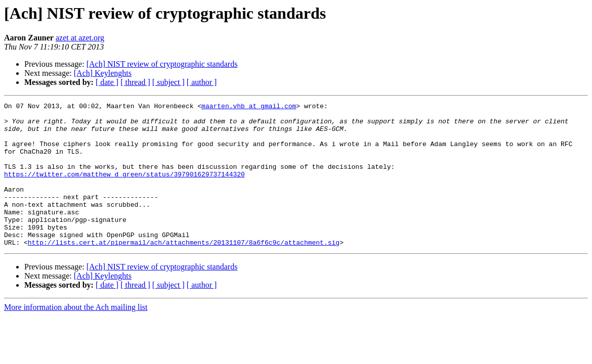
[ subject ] (168, 82)
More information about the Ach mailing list (76, 336)
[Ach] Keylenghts (103, 73)
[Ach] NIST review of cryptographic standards (162, 64)
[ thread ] (135, 82)
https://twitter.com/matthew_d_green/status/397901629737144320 (124, 189)
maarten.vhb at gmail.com (249, 107)
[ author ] (202, 82)
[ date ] (107, 82)
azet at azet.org (80, 38)
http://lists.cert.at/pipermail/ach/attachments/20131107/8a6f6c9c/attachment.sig (184, 271)
